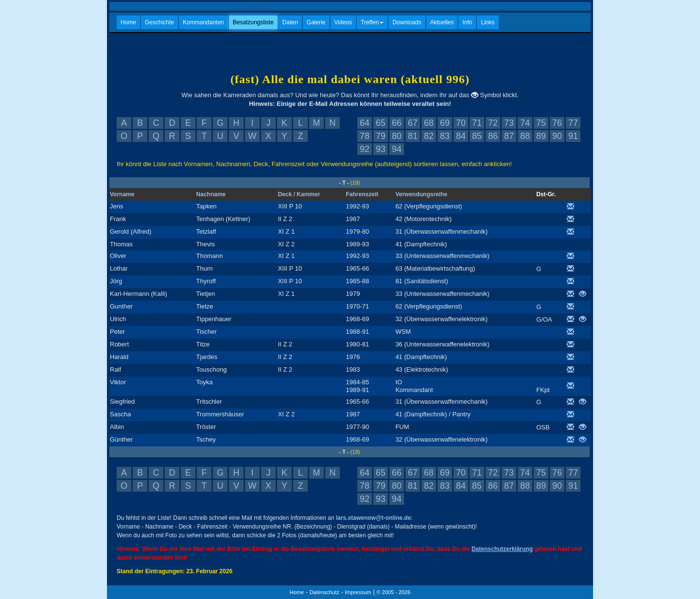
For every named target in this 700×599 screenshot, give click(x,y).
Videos (343, 22)
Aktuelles (442, 22)
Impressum (358, 592)
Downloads (407, 22)
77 (573, 123)
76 (557, 123)
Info (467, 22)
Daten (290, 22)
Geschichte (159, 22)
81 (413, 136)
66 (397, 123)
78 (365, 136)
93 (381, 149)
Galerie (316, 22)
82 (429, 136)
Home (128, 22)
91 (573, 136)
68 (429, 123)
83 (445, 136)
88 (525, 136)
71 (477, 123)
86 (493, 136)
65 (381, 123)
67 (413, 123)
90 (557, 136)
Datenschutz (324, 592)
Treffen (372, 22)
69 (445, 123)
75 (541, 123)
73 (509, 123)
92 (365, 149)
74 (525, 123)
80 (397, 136)
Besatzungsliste (253, 22)
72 (493, 123)
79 (381, 136)
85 (477, 136)
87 (509, 136)
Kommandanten (203, 22)
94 (397, 149)
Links (488, 22)
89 (541, 136)
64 (365, 123)
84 (461, 136)
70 (461, 123)
